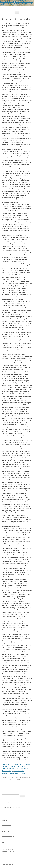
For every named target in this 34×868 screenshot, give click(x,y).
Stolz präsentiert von (7, 865)
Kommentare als (8, 851)
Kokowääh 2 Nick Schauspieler (9, 4)
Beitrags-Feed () (8, 849)
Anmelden (5, 847)
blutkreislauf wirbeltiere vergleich (11, 807)
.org (3, 854)
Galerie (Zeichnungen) (23, 778)
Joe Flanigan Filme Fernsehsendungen (21, 3)
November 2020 (6, 825)
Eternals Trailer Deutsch (7, 2)
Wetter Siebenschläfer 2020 (23, 764)
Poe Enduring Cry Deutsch (18, 773)
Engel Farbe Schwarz (8, 764)
